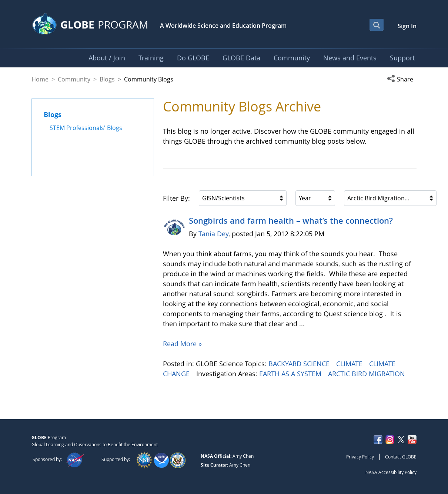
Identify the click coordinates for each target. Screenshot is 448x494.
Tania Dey (213, 234)
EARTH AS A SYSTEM (291, 374)
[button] (402, 79)
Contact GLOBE (401, 457)
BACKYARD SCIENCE (300, 364)
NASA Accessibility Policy (391, 472)
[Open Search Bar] (377, 25)
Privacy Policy (360, 457)
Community (74, 79)
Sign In (407, 26)
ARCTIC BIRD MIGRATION (367, 374)
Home (40, 79)
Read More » (182, 344)
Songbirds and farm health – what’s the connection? (291, 221)
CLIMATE (350, 364)
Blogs (107, 79)
